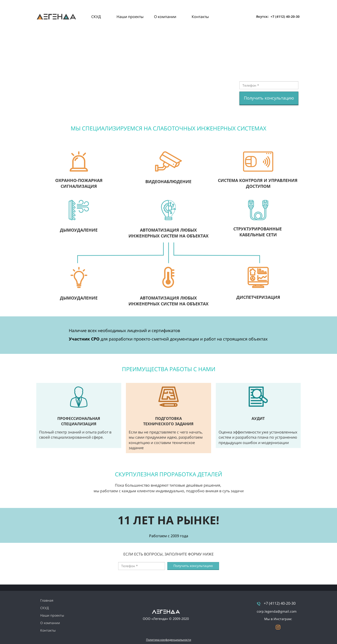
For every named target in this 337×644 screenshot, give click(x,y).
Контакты (200, 17)
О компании (165, 17)
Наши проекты (130, 17)
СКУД (96, 17)
